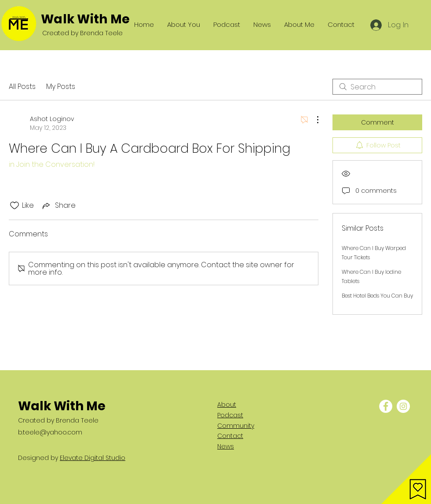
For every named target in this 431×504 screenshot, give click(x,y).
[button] (406, 479)
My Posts (61, 86)
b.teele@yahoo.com (50, 432)
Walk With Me (85, 19)
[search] (377, 87)
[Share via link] (58, 205)
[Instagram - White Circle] (403, 406)
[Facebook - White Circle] (386, 406)
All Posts (22, 86)
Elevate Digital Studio (93, 458)
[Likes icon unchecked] (15, 206)
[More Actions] (313, 120)
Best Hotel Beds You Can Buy (377, 296)
